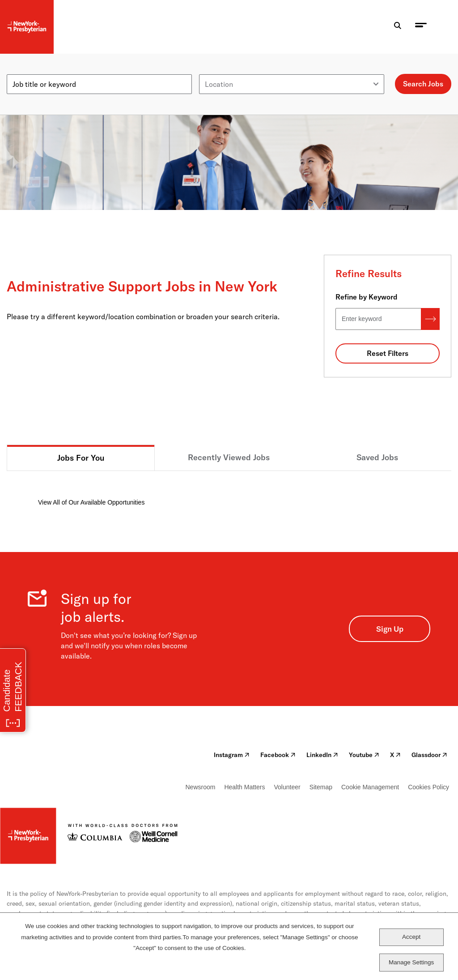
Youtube (364, 755)
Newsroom (201, 787)
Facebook (278, 755)
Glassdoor (429, 755)
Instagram (232, 755)
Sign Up (390, 629)
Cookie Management (370, 787)
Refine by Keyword (367, 297)
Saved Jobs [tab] (377, 457)
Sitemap (321, 787)
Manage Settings (411, 962)
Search (430, 319)
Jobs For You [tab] (81, 458)
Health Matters (244, 787)
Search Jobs (423, 84)
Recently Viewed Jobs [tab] (229, 457)
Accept (411, 937)
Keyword (21, 71)
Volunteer (287, 787)
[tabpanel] (229, 489)
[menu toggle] (421, 27)
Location (213, 71)
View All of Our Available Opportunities (91, 502)
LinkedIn (322, 755)
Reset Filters (388, 353)
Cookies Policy (428, 787)
